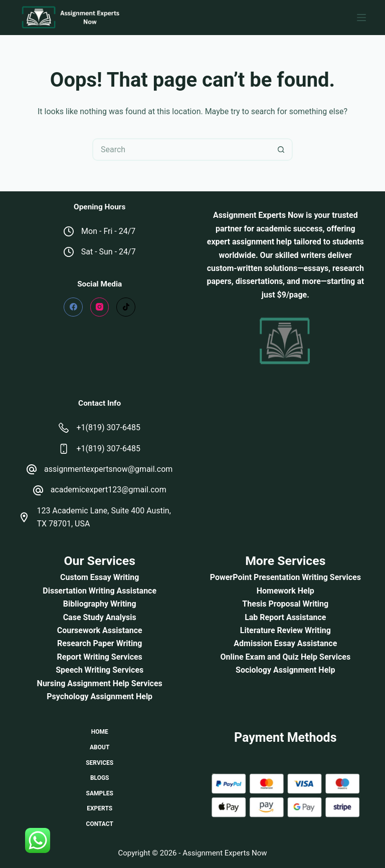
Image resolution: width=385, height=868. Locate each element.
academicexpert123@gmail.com (109, 490)
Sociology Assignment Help (285, 670)
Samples (100, 793)
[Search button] (281, 150)
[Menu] (361, 18)
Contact (100, 824)
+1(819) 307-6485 (108, 427)
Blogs (100, 778)
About (100, 747)
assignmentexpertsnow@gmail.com (108, 469)
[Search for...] (181, 150)
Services (100, 763)
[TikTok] (126, 307)
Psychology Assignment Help (100, 696)
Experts (100, 808)
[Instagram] (100, 307)
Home (100, 732)
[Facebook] (73, 307)
